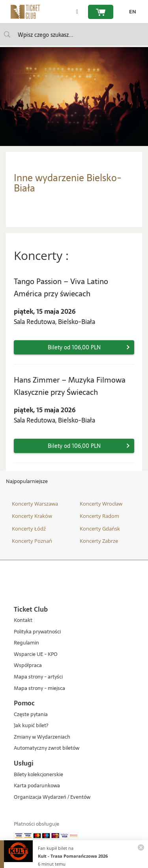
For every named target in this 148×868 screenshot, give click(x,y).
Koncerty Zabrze (99, 541)
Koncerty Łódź (29, 529)
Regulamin (26, 643)
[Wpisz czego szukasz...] (7, 34)
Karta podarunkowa (37, 786)
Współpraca (28, 666)
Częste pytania (31, 715)
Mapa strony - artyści (38, 677)
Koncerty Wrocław (101, 504)
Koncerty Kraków (32, 516)
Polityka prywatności (37, 632)
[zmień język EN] (131, 12)
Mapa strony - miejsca (39, 689)
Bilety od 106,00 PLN (74, 347)
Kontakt (23, 621)
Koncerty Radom (99, 516)
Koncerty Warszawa (35, 504)
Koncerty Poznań (32, 541)
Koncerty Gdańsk (100, 529)
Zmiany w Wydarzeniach (42, 737)
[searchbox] (74, 35)
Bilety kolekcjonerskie (38, 775)
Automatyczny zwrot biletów (47, 748)
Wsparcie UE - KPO (36, 655)
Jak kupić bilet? (31, 726)
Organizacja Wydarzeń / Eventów (52, 797)
